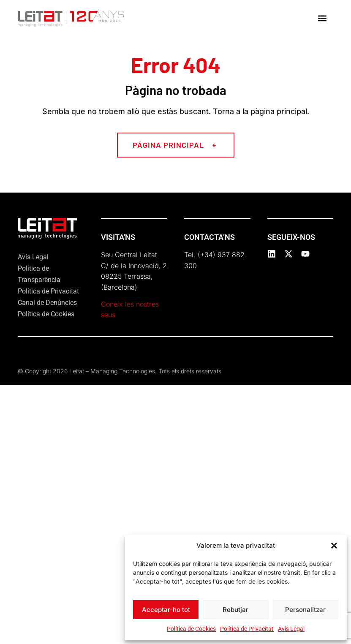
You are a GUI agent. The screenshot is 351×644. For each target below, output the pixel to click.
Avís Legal (291, 629)
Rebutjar (235, 610)
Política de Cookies (191, 629)
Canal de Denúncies (47, 303)
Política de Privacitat (247, 629)
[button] (334, 546)
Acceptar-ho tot (166, 610)
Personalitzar (305, 610)
